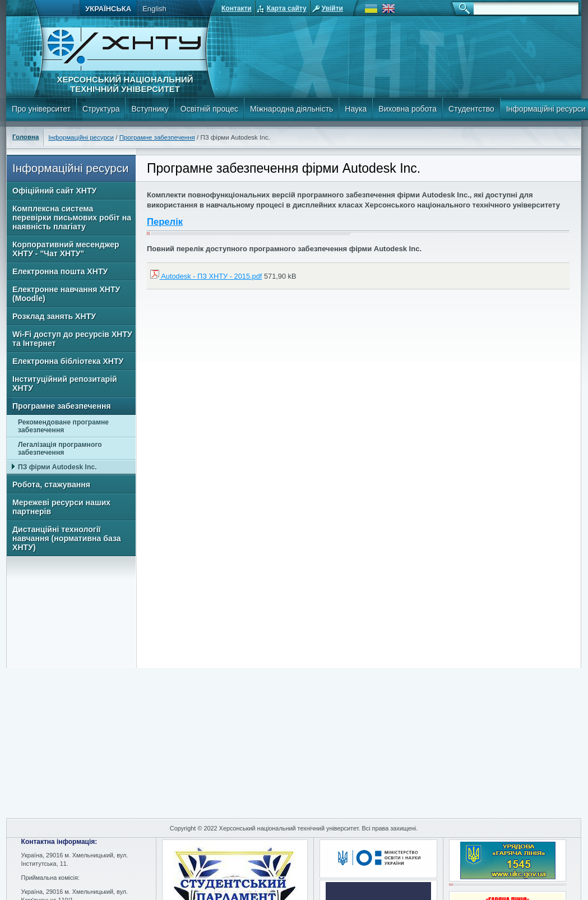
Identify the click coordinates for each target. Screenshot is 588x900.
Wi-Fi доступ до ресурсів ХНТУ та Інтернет (72, 339)
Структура (101, 109)
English (154, 9)
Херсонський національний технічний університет (125, 84)
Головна (26, 137)
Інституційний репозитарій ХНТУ (65, 384)
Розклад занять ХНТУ (54, 316)
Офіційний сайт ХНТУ (54, 191)
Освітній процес (209, 109)
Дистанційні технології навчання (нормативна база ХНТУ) (67, 538)
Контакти (237, 8)
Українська (108, 9)
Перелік (165, 222)
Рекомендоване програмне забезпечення (63, 426)
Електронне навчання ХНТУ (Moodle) (66, 294)
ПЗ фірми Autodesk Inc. (57, 467)
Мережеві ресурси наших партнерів (61, 507)
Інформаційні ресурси (81, 137)
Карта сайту (287, 8)
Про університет (41, 109)
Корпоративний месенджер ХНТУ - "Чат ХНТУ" (66, 249)
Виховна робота (408, 109)
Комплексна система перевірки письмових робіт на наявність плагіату (72, 218)
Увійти (332, 8)
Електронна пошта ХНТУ (60, 271)
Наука (356, 109)
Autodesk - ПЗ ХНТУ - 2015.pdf (206, 276)
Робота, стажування (51, 484)
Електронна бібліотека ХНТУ (68, 361)
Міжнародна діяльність (291, 109)
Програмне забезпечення (157, 137)
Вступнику (150, 109)
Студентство (471, 109)
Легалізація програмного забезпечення (60, 449)
